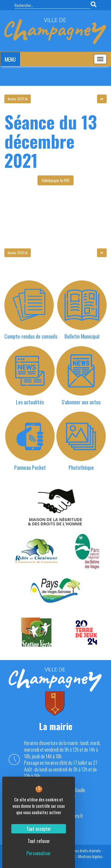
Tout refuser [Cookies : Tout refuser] (39, 841)
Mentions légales (90, 856)
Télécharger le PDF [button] (55, 180)
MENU (10, 59)
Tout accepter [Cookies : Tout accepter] (39, 829)
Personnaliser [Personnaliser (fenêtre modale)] (39, 853)
